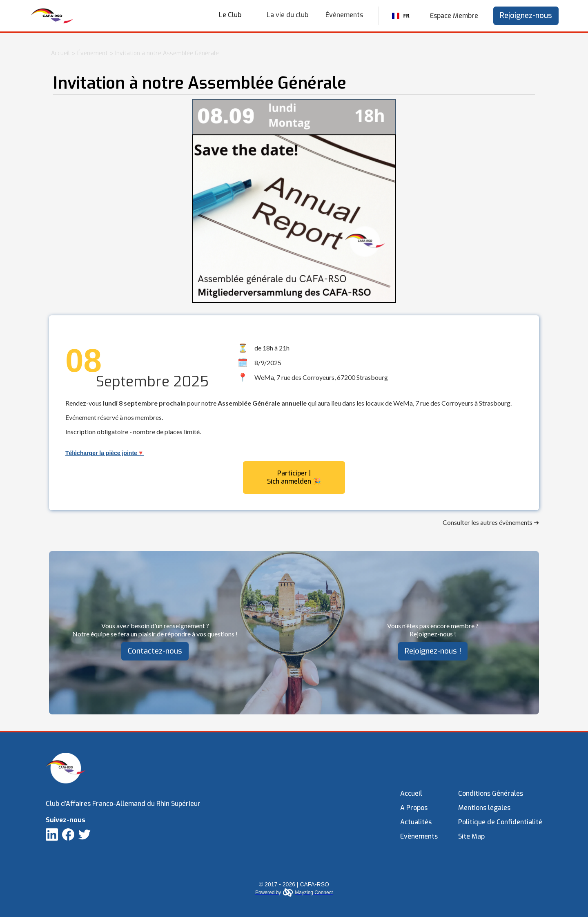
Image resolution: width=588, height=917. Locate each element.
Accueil (60, 53)
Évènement (92, 53)
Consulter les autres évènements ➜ (491, 522)
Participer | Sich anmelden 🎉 (294, 477)
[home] (52, 16)
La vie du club (287, 15)
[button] (234, 15)
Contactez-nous (155, 651)
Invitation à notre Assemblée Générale (167, 53)
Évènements (344, 15)
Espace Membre (454, 16)
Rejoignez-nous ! (433, 651)
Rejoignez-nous (526, 16)
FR (401, 16)
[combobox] (401, 16)
